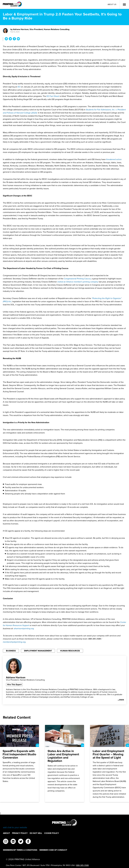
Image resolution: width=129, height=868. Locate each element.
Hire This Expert (14, 685)
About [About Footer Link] (6, 833)
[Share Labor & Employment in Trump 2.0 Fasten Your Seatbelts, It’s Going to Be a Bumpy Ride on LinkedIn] (6, 39)
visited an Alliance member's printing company (78, 282)
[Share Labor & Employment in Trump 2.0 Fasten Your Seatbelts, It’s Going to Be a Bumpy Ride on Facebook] (14, 39)
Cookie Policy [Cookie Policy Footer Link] (52, 833)
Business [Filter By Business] (11, 651)
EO (19, 87)
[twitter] (21, 842)
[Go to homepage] (64, 824)
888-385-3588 (82, 865)
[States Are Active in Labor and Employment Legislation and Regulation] (64, 763)
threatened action (114, 159)
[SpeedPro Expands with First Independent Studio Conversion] (19, 763)
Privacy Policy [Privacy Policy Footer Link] (20, 833)
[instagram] (6, 842)
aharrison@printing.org (24, 628)
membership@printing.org (14, 642)
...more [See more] (121, 700)
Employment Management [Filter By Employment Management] (38, 651)
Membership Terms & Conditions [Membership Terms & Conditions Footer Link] (20, 850)
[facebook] (28, 842)
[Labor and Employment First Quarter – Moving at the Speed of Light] (110, 763)
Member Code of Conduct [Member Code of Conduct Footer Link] (53, 850)
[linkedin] (13, 842)
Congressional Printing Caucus (77, 279)
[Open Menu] (124, 5)
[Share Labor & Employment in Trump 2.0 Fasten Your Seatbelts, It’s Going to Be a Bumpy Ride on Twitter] (10, 39)
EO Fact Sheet (53, 96)
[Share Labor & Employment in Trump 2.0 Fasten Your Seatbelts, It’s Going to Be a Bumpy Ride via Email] (18, 39)
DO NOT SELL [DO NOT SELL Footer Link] (36, 833)
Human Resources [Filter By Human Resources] (70, 651)
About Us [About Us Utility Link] (112, 4)
